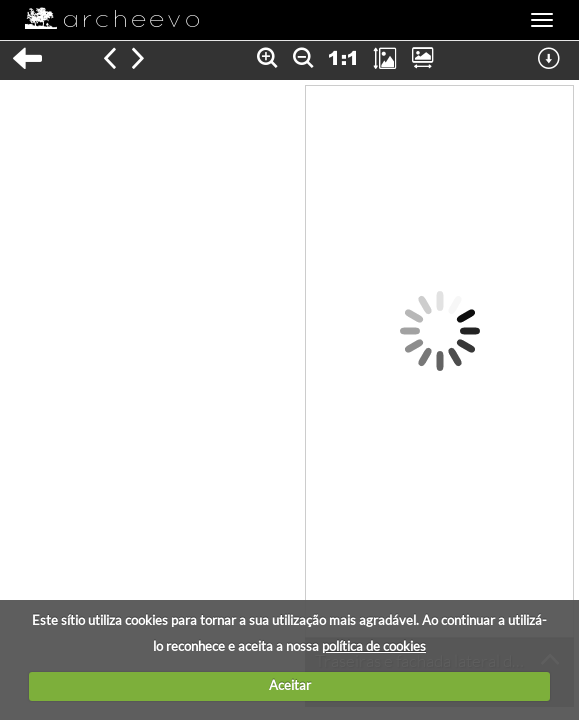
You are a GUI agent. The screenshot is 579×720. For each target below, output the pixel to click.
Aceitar (290, 685)
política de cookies (374, 646)
